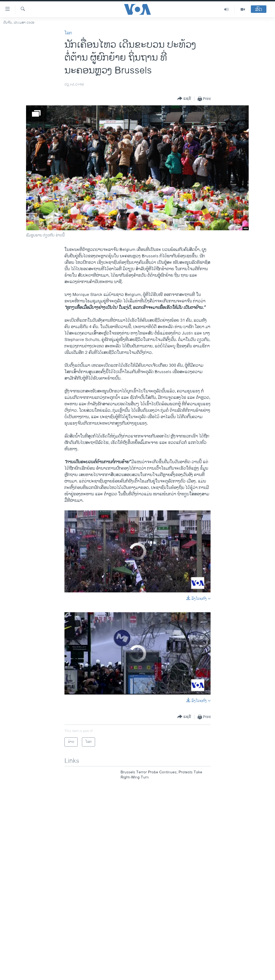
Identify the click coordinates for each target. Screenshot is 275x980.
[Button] (184, 99)
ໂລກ (68, 33)
